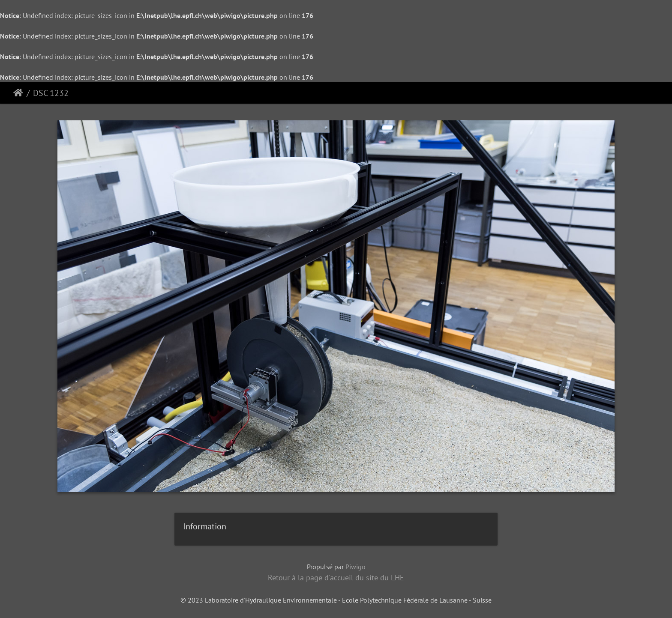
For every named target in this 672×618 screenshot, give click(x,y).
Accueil (18, 93)
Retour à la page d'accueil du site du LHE (336, 578)
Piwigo (355, 567)
